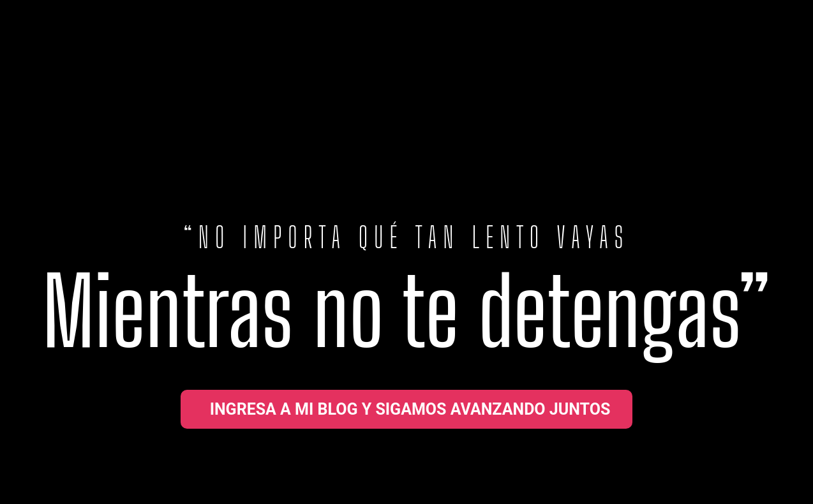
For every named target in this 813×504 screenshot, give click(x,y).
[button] (407, 409)
